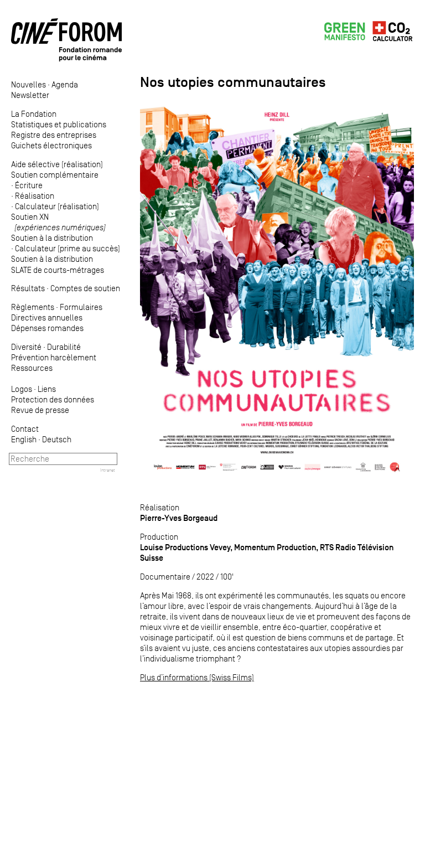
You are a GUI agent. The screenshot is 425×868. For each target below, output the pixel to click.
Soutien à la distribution (52, 238)
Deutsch (57, 439)
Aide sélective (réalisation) (57, 164)
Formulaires (81, 307)
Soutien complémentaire (55, 175)
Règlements (33, 307)
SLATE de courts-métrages (58, 270)
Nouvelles (28, 84)
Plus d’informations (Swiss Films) (197, 677)
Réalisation (35, 196)
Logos (22, 389)
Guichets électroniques (51, 145)
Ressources (32, 368)
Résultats (28, 288)
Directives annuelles (47, 317)
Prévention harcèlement (54, 357)
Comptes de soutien (85, 288)
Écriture (29, 185)
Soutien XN (58, 222)
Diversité (26, 347)
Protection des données (53, 399)
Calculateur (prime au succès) (68, 248)
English (24, 439)
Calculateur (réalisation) (57, 206)
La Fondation (34, 114)
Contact (25, 429)
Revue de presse (40, 410)
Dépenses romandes (47, 328)
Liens (47, 389)
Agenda (65, 84)
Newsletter (30, 95)
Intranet (108, 470)
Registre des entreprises (54, 135)
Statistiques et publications (59, 124)
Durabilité (64, 347)
